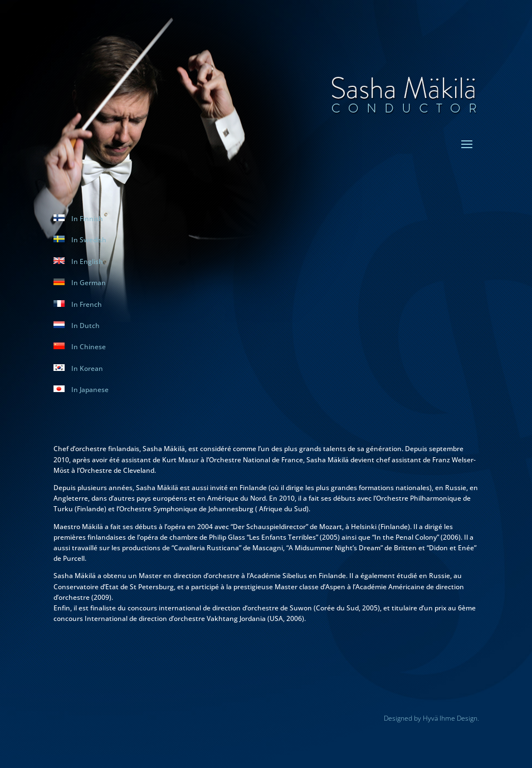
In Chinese (80, 347)
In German (80, 283)
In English (78, 261)
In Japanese (81, 390)
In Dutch (77, 326)
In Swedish (80, 240)
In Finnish (78, 219)
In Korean (78, 368)
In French (78, 304)
